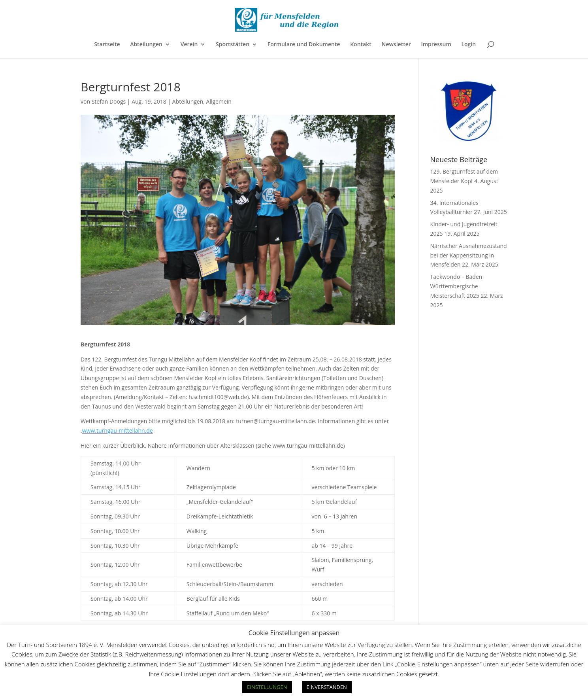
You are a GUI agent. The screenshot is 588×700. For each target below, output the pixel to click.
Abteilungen (146, 45)
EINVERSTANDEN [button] (327, 687)
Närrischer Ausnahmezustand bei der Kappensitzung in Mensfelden (469, 255)
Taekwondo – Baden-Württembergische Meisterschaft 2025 (457, 286)
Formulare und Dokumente (304, 45)
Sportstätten (233, 45)
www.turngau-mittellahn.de (118, 430)
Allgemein (219, 101)
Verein (189, 45)
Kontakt (361, 45)
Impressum (436, 45)
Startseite (107, 45)
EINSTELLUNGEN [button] (267, 687)
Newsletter (396, 45)
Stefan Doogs (109, 101)
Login (468, 45)
